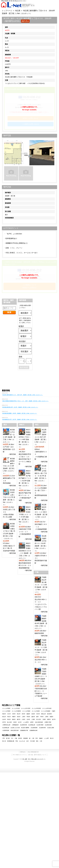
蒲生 (37, 741)
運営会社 (23, 752)
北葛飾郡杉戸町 (24, 730)
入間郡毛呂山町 (6, 725)
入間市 (47, 717)
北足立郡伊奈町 (39, 722)
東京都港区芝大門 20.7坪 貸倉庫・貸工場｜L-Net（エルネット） (20, 419)
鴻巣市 (14, 717)
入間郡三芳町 (48, 722)
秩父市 (19, 714)
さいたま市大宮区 (26, 708)
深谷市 (19, 717)
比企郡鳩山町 (6, 728)
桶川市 (19, 719)
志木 (28, 741)
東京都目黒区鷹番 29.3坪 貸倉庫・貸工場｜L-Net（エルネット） (20, 413)
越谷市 (33, 717)
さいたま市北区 (16, 708)
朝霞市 (51, 717)
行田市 (14, 714)
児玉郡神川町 (42, 728)
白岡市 (32, 722)
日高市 (15, 722)
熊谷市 (4, 714)
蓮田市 (49, 719)
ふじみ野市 (26, 722)
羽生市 (9, 717)
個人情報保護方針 (33, 752)
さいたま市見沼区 (36, 708)
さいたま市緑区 (36, 711)
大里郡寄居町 (6, 730)
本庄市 (38, 714)
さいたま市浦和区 (16, 711)
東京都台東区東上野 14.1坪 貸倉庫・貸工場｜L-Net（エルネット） (20, 407)
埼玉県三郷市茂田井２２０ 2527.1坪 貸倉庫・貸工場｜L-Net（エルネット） (23, 395)
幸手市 (4, 722)
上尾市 (24, 717)
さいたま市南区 (26, 711)
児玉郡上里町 (51, 728)
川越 (16, 738)
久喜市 (24, 719)
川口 (12, 738)
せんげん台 (22, 741)
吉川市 (20, 722)
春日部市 (49, 714)
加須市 (33, 714)
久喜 (41, 741)
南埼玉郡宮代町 (15, 730)
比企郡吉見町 (48, 725)
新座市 (14, 719)
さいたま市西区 (6, 708)
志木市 (4, 719)
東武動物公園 (11, 741)
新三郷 (8, 738)
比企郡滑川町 (24, 725)
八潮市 (33, 719)
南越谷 (41, 738)
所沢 (37, 738)
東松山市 (43, 714)
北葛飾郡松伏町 (33, 730)
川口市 (9, 714)
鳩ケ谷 (52, 738)
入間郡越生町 (15, 725)
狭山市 (4, 717)
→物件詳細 (12, 454)
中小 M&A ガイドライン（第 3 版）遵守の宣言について (29, 755)
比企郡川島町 (40, 725)
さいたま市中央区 (47, 708)
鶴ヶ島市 (10, 722)
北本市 (28, 719)
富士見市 (39, 719)
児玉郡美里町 (34, 728)
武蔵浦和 (26, 738)
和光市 (9, 719)
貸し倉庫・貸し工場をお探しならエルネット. (34, 759)
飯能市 (28, 714)
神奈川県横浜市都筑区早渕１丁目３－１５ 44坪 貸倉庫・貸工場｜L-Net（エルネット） (26, 401)
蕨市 (37, 717)
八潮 (33, 738)
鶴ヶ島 (4, 741)
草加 (17, 741)
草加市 (28, 717)
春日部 (20, 738)
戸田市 (42, 717)
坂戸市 (54, 719)
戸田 (4, 738)
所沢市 (24, 714)
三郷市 (44, 719)
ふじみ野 (46, 738)
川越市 (53, 711)
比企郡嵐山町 (32, 725)
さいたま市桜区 (6, 711)
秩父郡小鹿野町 (25, 728)
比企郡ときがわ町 (15, 728)
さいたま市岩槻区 (46, 711)
